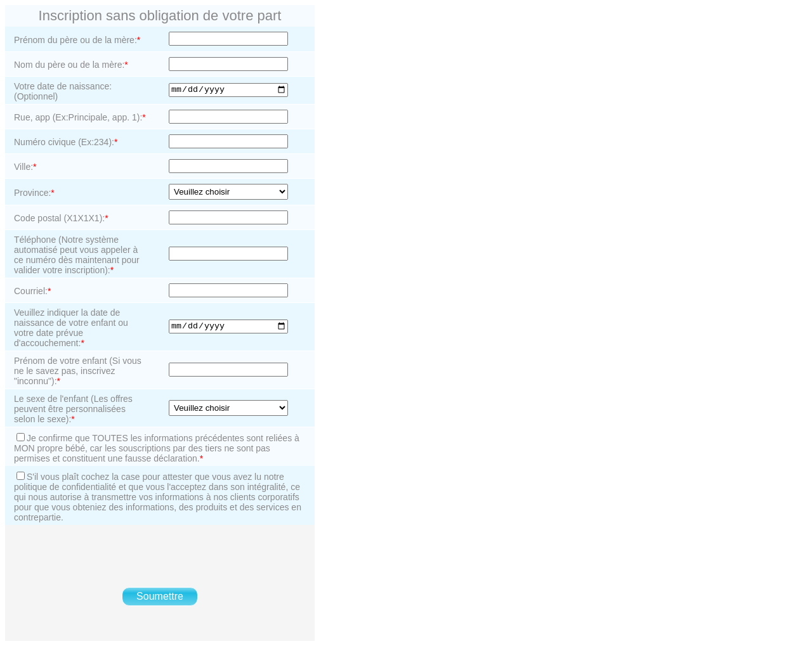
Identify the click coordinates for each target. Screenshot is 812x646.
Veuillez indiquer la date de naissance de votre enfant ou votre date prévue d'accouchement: (71, 328)
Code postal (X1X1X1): (61, 218)
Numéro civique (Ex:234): (66, 142)
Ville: (25, 167)
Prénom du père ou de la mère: (77, 40)
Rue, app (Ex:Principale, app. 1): (80, 117)
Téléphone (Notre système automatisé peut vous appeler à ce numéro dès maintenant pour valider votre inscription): (77, 255)
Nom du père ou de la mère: (71, 65)
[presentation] (160, 556)
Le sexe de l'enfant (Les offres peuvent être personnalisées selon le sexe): (73, 409)
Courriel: (32, 291)
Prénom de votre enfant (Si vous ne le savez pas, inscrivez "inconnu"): (78, 371)
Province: (34, 193)
